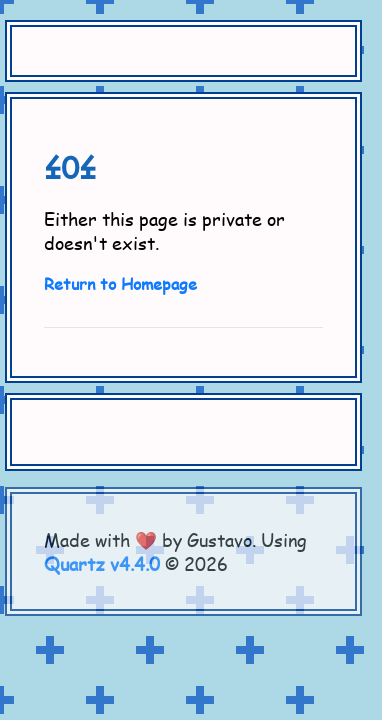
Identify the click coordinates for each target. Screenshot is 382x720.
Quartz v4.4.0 (102, 564)
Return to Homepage (120, 283)
